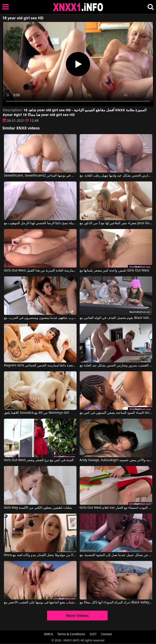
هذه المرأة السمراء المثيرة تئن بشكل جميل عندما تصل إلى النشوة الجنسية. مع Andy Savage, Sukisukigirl (116, 555)
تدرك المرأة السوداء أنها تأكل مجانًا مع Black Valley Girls (116, 602)
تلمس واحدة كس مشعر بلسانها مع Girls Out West (114, 271)
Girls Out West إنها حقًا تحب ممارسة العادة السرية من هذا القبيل (40, 271)
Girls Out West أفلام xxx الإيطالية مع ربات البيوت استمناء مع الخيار (116, 508)
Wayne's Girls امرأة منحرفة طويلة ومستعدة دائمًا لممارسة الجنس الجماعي (40, 366)
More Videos (77, 616)
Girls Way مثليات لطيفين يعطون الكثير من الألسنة (38, 508)
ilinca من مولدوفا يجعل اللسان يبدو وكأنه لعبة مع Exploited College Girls (40, 555)
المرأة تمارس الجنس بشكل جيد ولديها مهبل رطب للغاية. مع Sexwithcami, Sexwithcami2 (116, 176)
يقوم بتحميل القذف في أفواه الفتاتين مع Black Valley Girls (116, 318)
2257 (93, 634)
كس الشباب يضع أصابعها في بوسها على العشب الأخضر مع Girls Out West (40, 602)
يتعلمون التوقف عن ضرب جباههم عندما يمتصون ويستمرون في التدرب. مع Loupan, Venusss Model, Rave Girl (40, 318)
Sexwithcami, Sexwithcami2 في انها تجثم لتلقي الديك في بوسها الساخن (40, 176)
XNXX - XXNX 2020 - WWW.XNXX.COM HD (78, 7)
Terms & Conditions (71, 634)
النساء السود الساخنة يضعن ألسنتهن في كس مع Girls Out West (116, 413)
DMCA (48, 634)
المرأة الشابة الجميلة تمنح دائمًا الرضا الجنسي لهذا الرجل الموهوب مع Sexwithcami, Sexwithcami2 (40, 223)
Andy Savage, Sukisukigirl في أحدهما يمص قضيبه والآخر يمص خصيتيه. (116, 460)
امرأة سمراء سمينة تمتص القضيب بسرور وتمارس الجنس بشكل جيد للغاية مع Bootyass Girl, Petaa (116, 366)
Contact (107, 634)
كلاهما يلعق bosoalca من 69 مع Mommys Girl (37, 413)
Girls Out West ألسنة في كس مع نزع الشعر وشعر (39, 460)
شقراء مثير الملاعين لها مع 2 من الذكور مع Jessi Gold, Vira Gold (116, 223)
